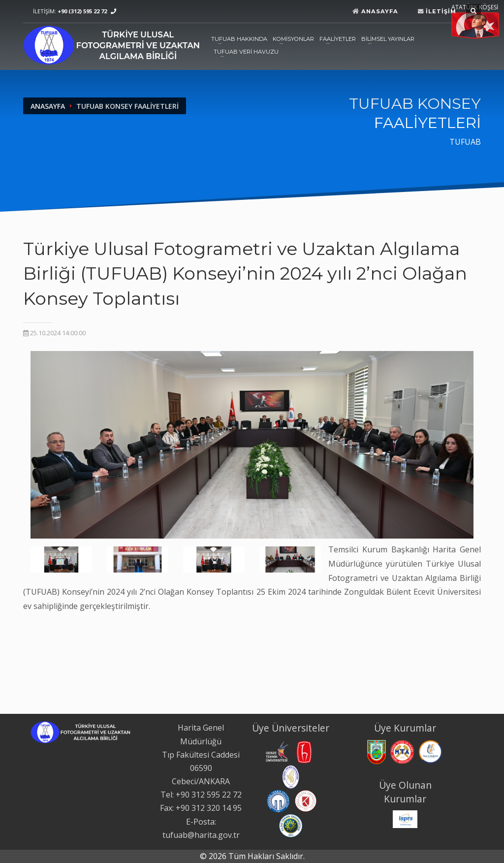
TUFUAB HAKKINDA (239, 39)
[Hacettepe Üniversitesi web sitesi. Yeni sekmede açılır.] (304, 751)
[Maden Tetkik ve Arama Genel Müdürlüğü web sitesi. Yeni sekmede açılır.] (402, 751)
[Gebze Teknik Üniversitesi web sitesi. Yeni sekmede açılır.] (276, 751)
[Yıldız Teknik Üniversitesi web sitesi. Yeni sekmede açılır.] (291, 825)
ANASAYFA (48, 106)
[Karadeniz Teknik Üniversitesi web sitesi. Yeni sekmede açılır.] (278, 800)
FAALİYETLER (338, 39)
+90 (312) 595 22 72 (82, 11)
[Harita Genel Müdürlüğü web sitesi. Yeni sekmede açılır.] (377, 751)
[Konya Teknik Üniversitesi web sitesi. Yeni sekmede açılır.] (306, 800)
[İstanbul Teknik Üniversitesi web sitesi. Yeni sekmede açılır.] (291, 776)
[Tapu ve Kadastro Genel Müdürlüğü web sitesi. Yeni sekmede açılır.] (431, 751)
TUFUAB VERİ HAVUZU (246, 52)
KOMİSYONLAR (293, 39)
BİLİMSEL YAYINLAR (388, 39)
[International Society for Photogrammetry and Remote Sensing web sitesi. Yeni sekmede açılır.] (405, 818)
